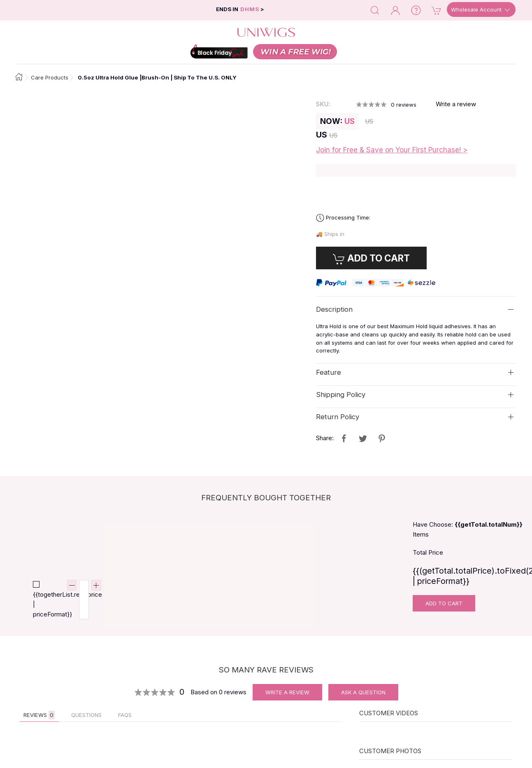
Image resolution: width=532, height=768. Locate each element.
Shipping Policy (341, 395)
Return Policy (338, 417)
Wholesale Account (481, 10)
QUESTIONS (86, 715)
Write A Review (287, 692)
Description (334, 309)
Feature (329, 372)
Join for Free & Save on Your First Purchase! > (392, 150)
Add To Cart (444, 603)
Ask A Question (363, 692)
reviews (404, 105)
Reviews (39, 715)
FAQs (125, 715)
